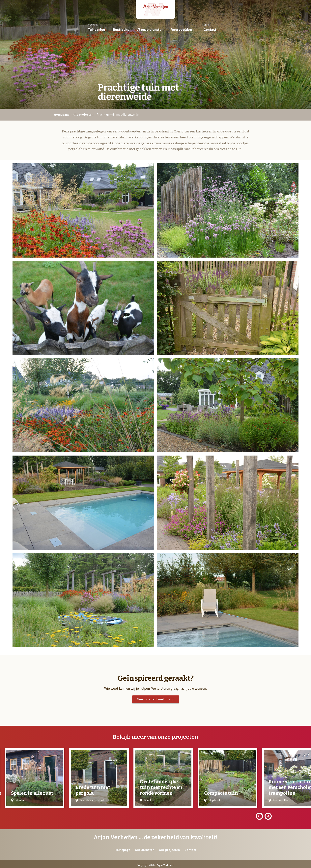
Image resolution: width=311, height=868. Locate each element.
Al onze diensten (150, 29)
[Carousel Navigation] (155, 816)
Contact (210, 29)
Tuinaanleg (97, 29)
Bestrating (121, 29)
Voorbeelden (182, 29)
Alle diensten (145, 850)
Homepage (62, 114)
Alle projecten (83, 114)
